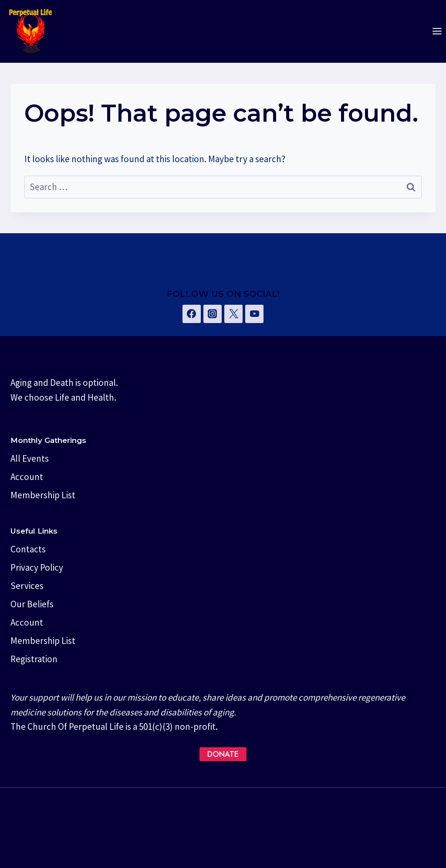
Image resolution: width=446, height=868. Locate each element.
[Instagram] (213, 314)
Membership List (43, 495)
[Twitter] (233, 314)
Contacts (28, 549)
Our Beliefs (32, 604)
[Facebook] (192, 314)
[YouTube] (254, 314)
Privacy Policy (37, 567)
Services (27, 586)
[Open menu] (437, 31)
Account (27, 477)
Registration (34, 659)
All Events (30, 458)
